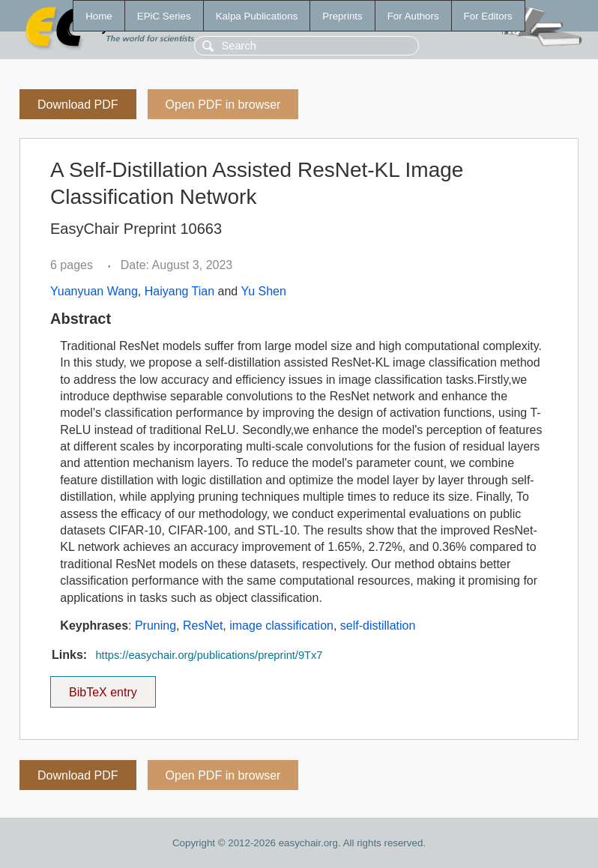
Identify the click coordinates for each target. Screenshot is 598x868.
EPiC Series (164, 16)
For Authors (413, 16)
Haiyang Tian (179, 291)
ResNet (203, 626)
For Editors (488, 16)
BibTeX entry (103, 687)
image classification (281, 626)
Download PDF (78, 105)
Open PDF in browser (223, 105)
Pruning (155, 626)
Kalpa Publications (257, 16)
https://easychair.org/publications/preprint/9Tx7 (209, 655)
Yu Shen (263, 291)
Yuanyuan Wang (94, 291)
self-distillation (378, 626)
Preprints (342, 16)
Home (99, 16)
